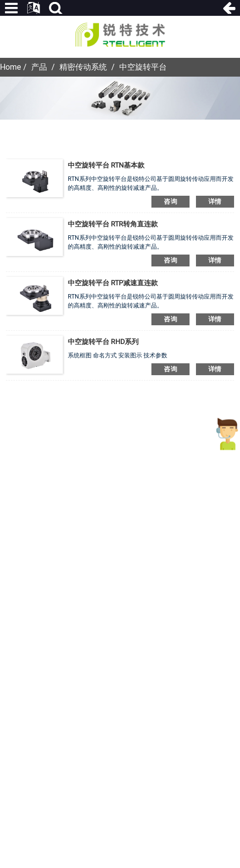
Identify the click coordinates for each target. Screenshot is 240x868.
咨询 (170, 201)
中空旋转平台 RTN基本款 (106, 165)
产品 (39, 67)
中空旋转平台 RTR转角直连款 (113, 224)
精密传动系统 (83, 67)
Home (10, 67)
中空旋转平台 (143, 67)
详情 (215, 201)
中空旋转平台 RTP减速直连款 (113, 283)
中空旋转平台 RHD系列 (103, 342)
